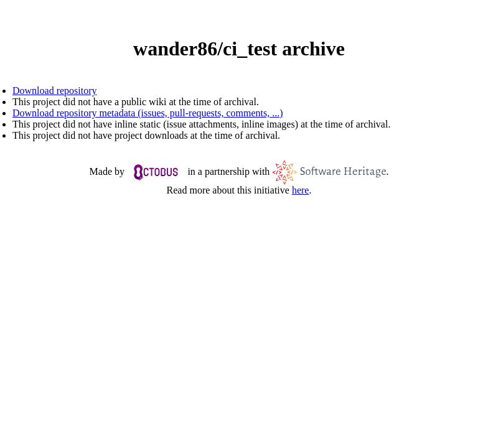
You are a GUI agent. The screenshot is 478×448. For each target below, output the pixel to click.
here (301, 190)
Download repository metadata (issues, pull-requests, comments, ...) (148, 113)
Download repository (55, 91)
